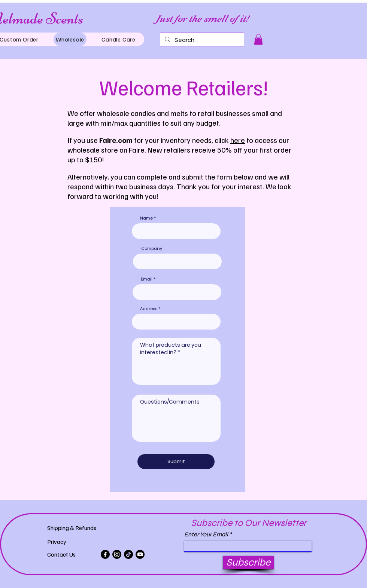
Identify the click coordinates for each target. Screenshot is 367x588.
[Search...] (201, 40)
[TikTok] (128, 554)
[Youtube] (140, 554)
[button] (258, 39)
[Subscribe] (248, 563)
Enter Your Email (206, 535)
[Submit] (176, 462)
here (238, 140)
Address (149, 309)
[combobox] (176, 322)
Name (146, 218)
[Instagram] (117, 554)
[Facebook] (105, 554)
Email (147, 279)
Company (152, 249)
